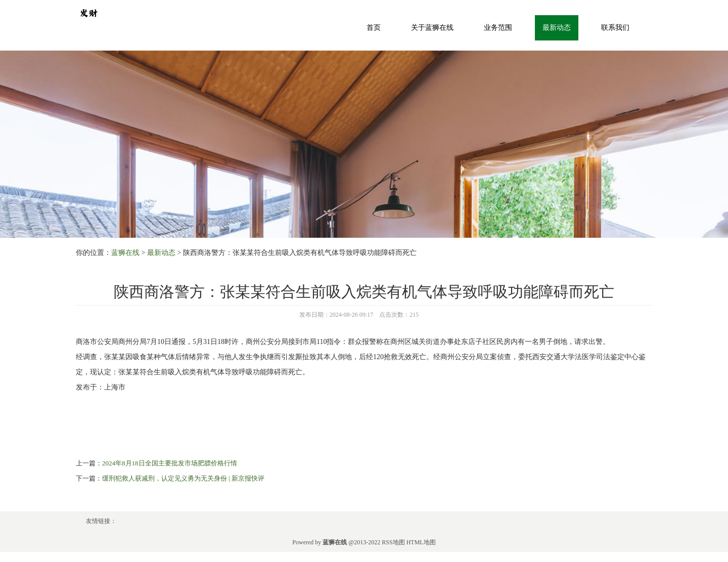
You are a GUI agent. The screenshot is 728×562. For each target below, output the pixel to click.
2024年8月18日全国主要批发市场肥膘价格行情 (170, 463)
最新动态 (557, 28)
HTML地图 (421, 542)
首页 (374, 28)
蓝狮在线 (125, 253)
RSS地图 (393, 542)
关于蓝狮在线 (432, 28)
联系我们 (615, 28)
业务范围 (498, 28)
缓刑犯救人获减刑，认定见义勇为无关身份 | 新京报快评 (183, 478)
